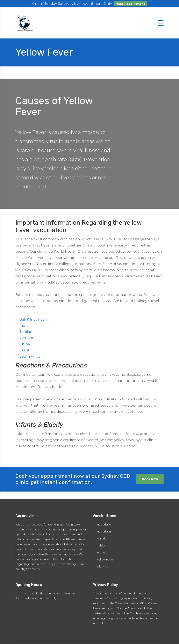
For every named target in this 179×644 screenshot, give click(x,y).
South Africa (30, 356)
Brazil (24, 350)
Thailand (27, 332)
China (25, 344)
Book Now (150, 479)
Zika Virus (103, 566)
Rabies (101, 545)
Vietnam (27, 338)
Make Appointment (130, 4)
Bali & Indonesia (33, 319)
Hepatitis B (104, 531)
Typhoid (102, 552)
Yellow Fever (105, 559)
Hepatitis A (104, 524)
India (24, 326)
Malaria (102, 538)
